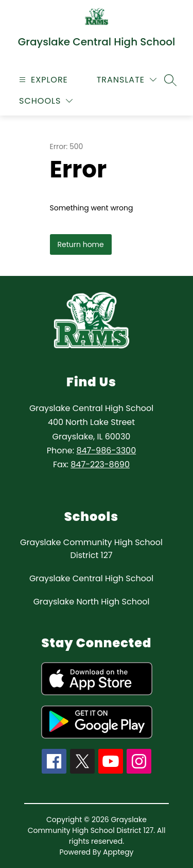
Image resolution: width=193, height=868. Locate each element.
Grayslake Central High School (91, 578)
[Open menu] (42, 80)
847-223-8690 (100, 464)
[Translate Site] (127, 80)
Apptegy (118, 852)
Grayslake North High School (92, 602)
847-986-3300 (106, 451)
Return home (81, 244)
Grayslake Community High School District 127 (91, 549)
